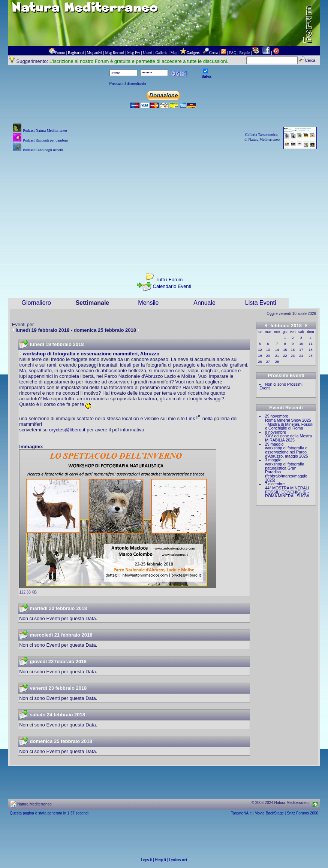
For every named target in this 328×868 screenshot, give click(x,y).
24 (301, 356)
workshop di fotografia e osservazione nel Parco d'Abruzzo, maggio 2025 (287, 452)
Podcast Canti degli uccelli (43, 150)
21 (277, 356)
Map (174, 53)
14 (277, 350)
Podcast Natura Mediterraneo (45, 130)
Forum (60, 53)
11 (310, 344)
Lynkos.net (178, 860)
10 (301, 344)
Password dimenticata (128, 84)
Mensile (148, 303)
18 (310, 350)
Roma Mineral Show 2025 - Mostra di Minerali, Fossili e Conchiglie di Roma (289, 424)
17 (301, 350)
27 (268, 362)
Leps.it (146, 860)
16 (293, 350)
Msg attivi (95, 53)
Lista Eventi (261, 303)
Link (193, 418)
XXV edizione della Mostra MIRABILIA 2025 (288, 438)
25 (310, 356)
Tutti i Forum (169, 280)
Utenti (148, 53)
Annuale (204, 303)
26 (260, 362)
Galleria (161, 53)
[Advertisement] (164, 206)
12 (260, 350)
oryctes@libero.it (67, 430)
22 (285, 356)
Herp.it (161, 860)
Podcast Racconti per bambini (45, 140)
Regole (245, 53)
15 (285, 350)
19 (260, 356)
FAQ (233, 53)
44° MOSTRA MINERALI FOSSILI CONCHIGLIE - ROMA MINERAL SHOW (287, 492)
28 (277, 362)
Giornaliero (36, 303)
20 (268, 356)
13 (268, 350)
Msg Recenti (115, 53)
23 (293, 356)
